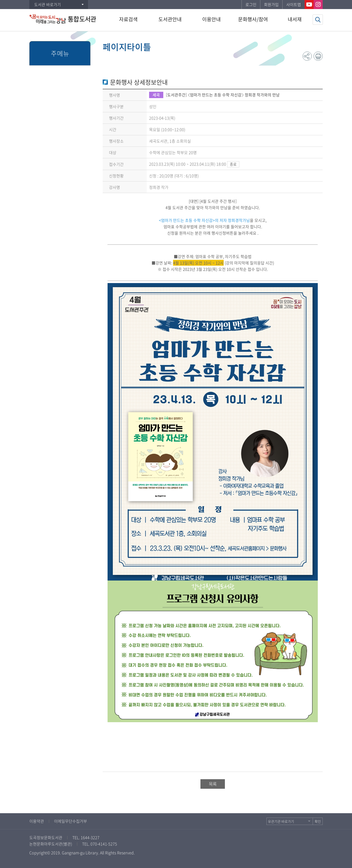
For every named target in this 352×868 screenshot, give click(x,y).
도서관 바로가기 (48, 4)
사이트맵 (294, 4)
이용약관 (37, 821)
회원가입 (271, 4)
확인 (318, 821)
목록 (213, 784)
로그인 (251, 4)
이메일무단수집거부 (71, 821)
